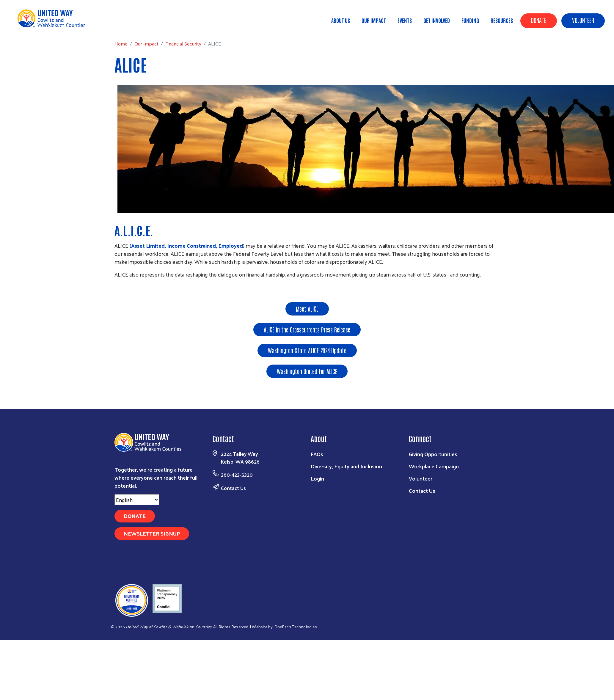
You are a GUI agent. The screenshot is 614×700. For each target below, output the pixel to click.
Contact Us (233, 488)
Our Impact (374, 20)
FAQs (317, 454)
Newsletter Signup (152, 533)
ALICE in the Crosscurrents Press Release (307, 329)
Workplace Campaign (434, 466)
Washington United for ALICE (307, 371)
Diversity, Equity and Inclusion (346, 466)
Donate (539, 20)
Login (317, 478)
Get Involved (437, 20)
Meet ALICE (307, 309)
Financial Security (97, 25)
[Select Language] (137, 500)
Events (405, 20)
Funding (470, 20)
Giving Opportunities (433, 454)
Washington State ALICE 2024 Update (307, 350)
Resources (502, 20)
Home (35, 25)
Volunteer (583, 20)
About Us (341, 20)
